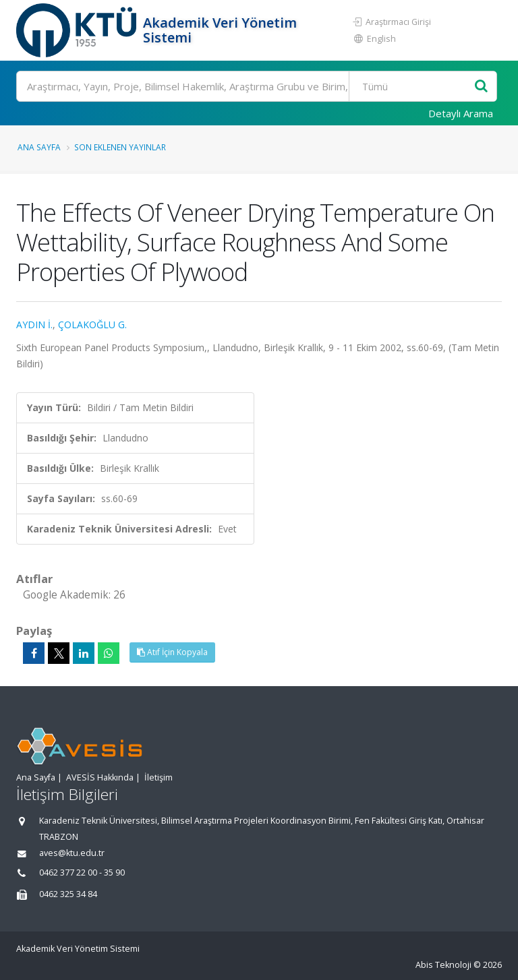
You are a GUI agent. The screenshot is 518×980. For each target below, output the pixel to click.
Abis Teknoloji (443, 965)
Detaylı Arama (461, 113)
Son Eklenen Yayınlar (120, 147)
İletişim (159, 777)
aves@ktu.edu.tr (72, 853)
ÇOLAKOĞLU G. (92, 325)
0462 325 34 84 (68, 894)
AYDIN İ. (34, 325)
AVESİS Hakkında (100, 777)
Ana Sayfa (39, 147)
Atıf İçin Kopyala (172, 652)
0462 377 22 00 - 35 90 (82, 872)
